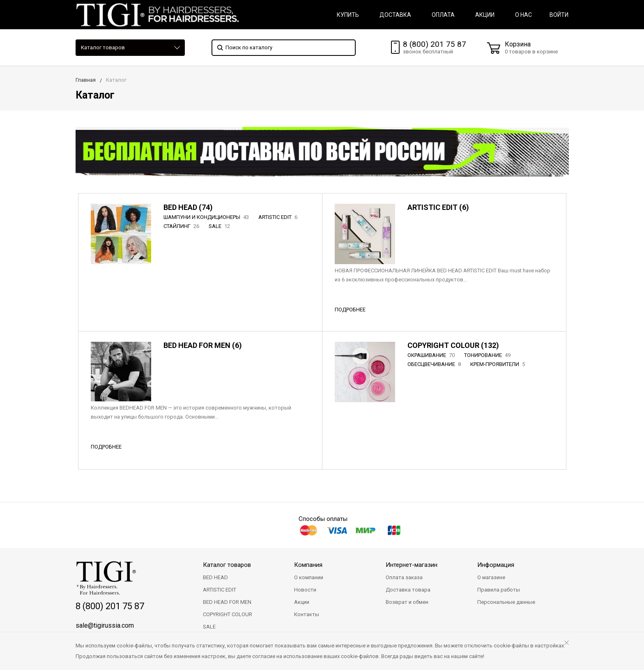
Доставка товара (408, 590)
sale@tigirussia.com (105, 625)
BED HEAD (215, 577)
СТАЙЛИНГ (182, 226)
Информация (496, 565)
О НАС (523, 15)
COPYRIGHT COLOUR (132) (453, 345)
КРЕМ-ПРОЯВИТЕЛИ (498, 364)
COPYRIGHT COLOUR (228, 614)
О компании (309, 577)
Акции (302, 602)
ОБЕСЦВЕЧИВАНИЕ (435, 364)
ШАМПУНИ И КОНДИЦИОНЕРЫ (207, 217)
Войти (559, 15)
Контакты (307, 614)
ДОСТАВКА (395, 15)
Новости (305, 590)
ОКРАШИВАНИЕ (432, 355)
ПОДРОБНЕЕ (350, 310)
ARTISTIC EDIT (279, 217)
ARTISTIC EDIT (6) (438, 207)
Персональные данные (506, 602)
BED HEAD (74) (188, 207)
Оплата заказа (404, 577)
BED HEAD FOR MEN (227, 602)
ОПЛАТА (443, 15)
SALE (220, 226)
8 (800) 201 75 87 (435, 44)
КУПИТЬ (348, 15)
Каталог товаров (103, 47)
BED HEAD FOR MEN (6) (203, 345)
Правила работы (499, 590)
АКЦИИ (485, 15)
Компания (308, 565)
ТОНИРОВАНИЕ (488, 355)
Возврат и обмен (407, 602)
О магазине (491, 577)
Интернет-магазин (412, 565)
